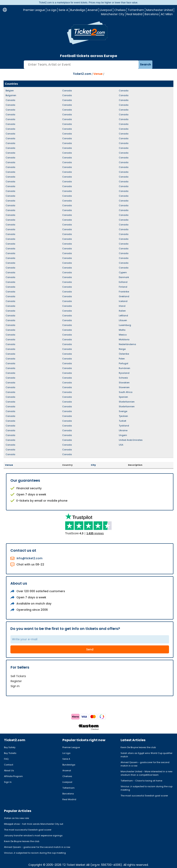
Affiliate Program (13, 776)
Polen (122, 359)
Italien (122, 311)
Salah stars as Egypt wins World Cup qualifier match (146, 755)
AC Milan (167, 14)
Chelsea (120, 10)
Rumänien (124, 368)
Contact (9, 765)
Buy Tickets (10, 753)
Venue (98, 74)
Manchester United (159, 10)
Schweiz (123, 378)
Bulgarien (11, 95)
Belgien (10, 91)
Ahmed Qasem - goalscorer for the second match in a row (145, 764)
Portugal (123, 363)
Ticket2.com (82, 74)
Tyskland (124, 426)
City (93, 465)
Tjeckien (123, 416)
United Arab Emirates (131, 440)
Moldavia (124, 339)
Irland (122, 306)
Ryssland (124, 373)
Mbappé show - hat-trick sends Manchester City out (34, 824)
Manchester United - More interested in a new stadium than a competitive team (146, 773)
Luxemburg (125, 325)
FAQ (6, 759)
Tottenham (136, 10)
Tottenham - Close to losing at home (141, 781)
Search (145, 64)
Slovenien (124, 387)
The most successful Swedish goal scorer (144, 796)
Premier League (34, 10)
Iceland (123, 301)
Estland (123, 282)
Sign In (15, 686)
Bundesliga (78, 10)
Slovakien (124, 383)
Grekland (124, 296)
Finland (123, 287)
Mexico (123, 335)
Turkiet (122, 421)
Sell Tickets (18, 676)
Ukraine (123, 430)
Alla (169, 84)
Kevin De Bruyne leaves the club (138, 747)
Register (16, 681)
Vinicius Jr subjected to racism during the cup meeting (146, 788)
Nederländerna (127, 344)
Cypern (123, 272)
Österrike (124, 354)
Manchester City (113, 14)
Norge (122, 349)
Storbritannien (127, 402)
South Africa (126, 392)
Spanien (123, 397)
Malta (122, 330)
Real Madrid (134, 14)
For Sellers (20, 667)
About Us (9, 770)
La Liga (52, 10)
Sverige (123, 411)
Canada (10, 100)
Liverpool (106, 10)
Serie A (63, 10)
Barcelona (152, 14)
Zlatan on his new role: (17, 818)
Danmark (124, 277)
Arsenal (92, 10)
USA (121, 445)
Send (90, 649)
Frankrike (124, 292)
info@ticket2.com (29, 558)
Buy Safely (10, 747)
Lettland (123, 316)
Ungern (123, 435)
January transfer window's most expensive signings (33, 835)
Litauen (123, 320)
